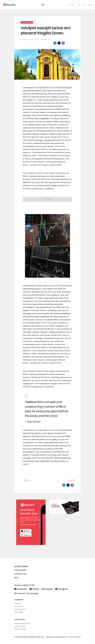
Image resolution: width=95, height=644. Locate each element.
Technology (27, 22)
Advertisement (21, 567)
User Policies (20, 626)
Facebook (21, 589)
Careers (18, 604)
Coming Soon (20, 609)
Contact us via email (26, 594)
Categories (20, 570)
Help (16, 578)
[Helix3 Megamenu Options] (43, 5)
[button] (89, 5)
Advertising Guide (22, 623)
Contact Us (19, 606)
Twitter (35, 589)
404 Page (19, 612)
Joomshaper (75, 637)
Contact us (20, 574)
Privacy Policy (20, 629)
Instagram (62, 589)
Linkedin (47, 589)
